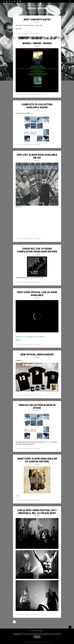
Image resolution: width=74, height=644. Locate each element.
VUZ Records (36, 337)
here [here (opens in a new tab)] (20, 340)
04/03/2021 (37, 161)
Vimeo (43, 337)
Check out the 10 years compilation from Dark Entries (37, 250)
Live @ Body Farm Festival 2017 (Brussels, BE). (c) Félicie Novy (37, 512)
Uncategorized (28, 94)
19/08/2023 (37, 46)
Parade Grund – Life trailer (23, 337)
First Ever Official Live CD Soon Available (37, 294)
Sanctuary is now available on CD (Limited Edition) (37, 460)
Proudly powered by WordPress (30, 642)
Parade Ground (37, 8)
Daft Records (48, 442)
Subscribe (37, 637)
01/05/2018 (37, 357)
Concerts (27, 33)
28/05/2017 (37, 516)
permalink (37, 33)
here (31, 113)
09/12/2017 (37, 411)
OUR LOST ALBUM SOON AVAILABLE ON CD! (37, 156)
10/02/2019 (37, 298)
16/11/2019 (37, 254)
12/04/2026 (37, 22)
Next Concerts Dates (37, 20)
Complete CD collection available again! (37, 106)
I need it (18, 496)
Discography (28, 145)
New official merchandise (37, 355)
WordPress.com (47, 642)
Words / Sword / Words (37, 43)
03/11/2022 (37, 110)
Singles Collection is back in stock (37, 407)
